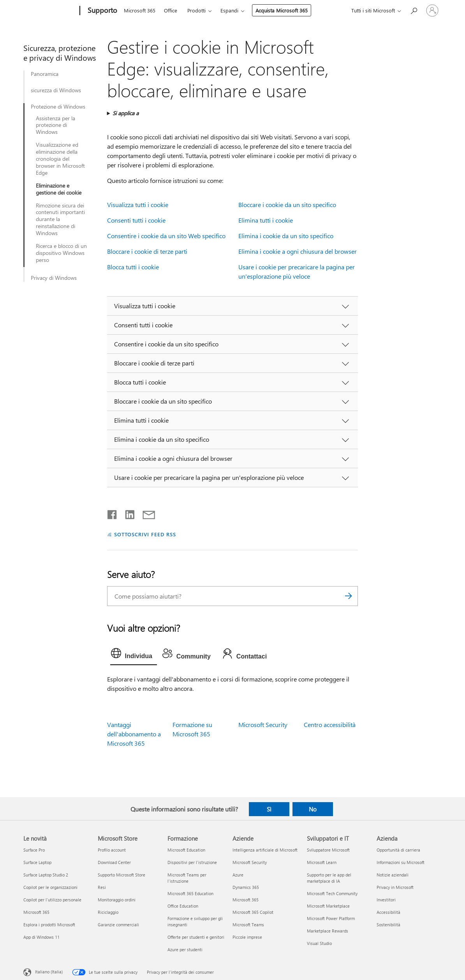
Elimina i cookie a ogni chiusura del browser (298, 251)
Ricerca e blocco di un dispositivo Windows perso (61, 253)
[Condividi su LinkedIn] (127, 513)
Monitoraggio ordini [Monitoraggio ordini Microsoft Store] (117, 900)
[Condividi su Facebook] (113, 513)
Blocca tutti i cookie (133, 267)
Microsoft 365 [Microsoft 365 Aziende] (246, 900)
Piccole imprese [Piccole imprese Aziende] (247, 937)
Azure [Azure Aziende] (238, 875)
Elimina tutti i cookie (266, 220)
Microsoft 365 (140, 10)
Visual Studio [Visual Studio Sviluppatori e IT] (319, 943)
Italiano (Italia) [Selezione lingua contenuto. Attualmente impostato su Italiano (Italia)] (49, 972)
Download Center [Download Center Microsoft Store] (114, 862)
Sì (269, 809)
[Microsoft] (50, 11)
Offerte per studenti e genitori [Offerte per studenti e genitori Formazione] (196, 937)
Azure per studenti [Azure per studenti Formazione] (185, 949)
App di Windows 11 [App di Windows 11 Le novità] (41, 937)
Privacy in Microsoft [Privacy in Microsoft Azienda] (395, 887)
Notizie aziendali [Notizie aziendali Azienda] (393, 875)
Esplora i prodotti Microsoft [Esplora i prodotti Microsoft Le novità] (49, 925)
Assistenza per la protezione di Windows (55, 125)
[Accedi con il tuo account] (432, 11)
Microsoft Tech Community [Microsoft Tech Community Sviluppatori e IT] (332, 893)
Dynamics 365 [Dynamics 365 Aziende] (246, 887)
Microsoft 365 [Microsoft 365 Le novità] (36, 912)
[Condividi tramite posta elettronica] (145, 513)
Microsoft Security (263, 724)
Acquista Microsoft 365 (282, 10)
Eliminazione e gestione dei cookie (59, 189)
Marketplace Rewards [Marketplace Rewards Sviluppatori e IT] (328, 931)
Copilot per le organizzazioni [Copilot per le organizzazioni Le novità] (50, 887)
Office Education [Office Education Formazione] (183, 906)
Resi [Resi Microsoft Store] (102, 887)
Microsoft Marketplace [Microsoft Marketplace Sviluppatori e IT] (328, 906)
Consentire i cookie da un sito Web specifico (166, 236)
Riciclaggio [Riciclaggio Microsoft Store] (108, 912)
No (313, 809)
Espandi (229, 10)
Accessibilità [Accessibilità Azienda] (388, 912)
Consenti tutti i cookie (136, 220)
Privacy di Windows (54, 278)
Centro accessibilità (330, 724)
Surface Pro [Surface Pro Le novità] (34, 850)
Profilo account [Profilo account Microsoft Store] (112, 850)
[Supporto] (102, 11)
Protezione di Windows (58, 107)
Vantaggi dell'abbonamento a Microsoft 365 (134, 734)
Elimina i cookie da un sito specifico (286, 236)
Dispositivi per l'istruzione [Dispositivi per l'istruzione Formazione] (192, 862)
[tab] (134, 655)
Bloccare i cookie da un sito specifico (287, 205)
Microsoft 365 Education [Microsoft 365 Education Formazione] (190, 893)
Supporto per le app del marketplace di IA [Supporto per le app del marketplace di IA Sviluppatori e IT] (329, 878)
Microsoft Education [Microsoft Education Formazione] (186, 850)
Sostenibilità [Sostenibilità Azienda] (388, 925)
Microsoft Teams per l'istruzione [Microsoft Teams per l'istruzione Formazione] (187, 878)
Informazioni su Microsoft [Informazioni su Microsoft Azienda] (401, 862)
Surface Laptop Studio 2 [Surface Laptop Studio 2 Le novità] (46, 875)
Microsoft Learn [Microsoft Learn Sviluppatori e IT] (322, 862)
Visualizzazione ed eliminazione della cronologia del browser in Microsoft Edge (60, 159)
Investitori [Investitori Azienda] (386, 900)
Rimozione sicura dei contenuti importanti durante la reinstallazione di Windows (60, 220)
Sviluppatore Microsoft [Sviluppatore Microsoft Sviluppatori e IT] (328, 850)
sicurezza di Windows (56, 90)
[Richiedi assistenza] (414, 10)
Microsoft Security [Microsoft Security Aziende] (250, 862)
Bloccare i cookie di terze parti (147, 251)
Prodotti (196, 10)
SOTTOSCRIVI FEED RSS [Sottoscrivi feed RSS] (145, 534)
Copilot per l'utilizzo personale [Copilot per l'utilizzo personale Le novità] (52, 900)
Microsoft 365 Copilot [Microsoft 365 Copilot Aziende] (253, 912)
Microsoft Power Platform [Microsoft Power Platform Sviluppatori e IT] (331, 918)
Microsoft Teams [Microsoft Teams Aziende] (248, 925)
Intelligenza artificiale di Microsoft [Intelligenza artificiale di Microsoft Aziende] (265, 850)
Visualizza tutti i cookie (138, 205)
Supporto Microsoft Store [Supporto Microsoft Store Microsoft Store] (122, 875)
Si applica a (126, 113)
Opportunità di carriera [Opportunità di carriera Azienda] (398, 850)
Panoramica (45, 74)
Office (171, 10)
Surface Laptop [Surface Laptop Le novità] (37, 862)
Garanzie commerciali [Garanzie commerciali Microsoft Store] (118, 925)
